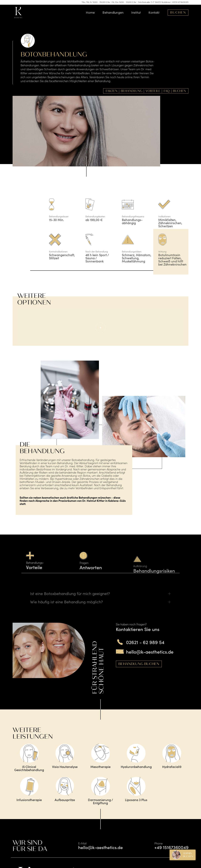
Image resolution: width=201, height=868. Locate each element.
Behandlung (132, 91)
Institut (136, 12)
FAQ (167, 91)
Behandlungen (113, 12)
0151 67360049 (180, 2)
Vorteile (153, 91)
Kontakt (154, 12)
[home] (18, 13)
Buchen (178, 12)
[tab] (47, 562)
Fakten (112, 91)
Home (90, 12)
